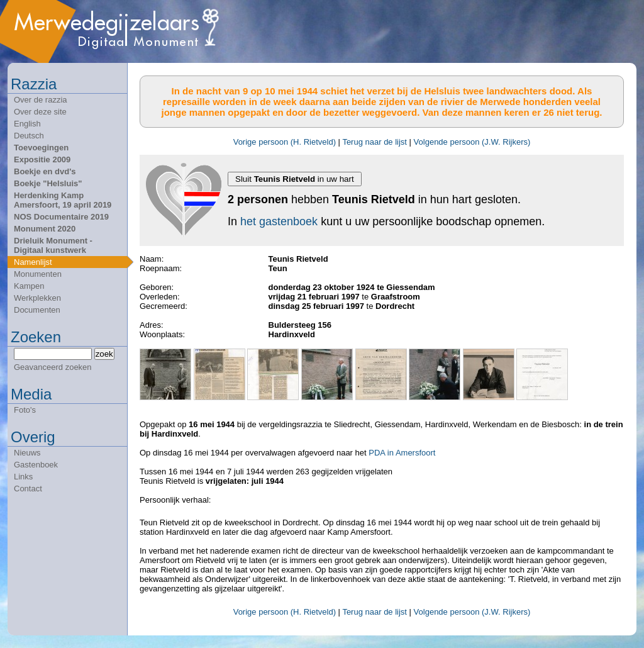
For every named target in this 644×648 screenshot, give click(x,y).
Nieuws (27, 453)
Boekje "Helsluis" (48, 183)
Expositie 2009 (42, 159)
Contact (28, 489)
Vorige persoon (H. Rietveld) (285, 142)
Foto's (25, 410)
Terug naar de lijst (375, 142)
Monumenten (38, 274)
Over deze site (40, 112)
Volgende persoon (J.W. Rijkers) (472, 142)
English (27, 124)
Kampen (29, 286)
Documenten (37, 310)
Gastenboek (36, 465)
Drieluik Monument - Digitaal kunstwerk (53, 245)
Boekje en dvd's (45, 171)
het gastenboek (279, 221)
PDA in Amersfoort (402, 453)
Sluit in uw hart (295, 179)
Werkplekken (37, 298)
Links (23, 477)
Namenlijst (33, 262)
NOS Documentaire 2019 (61, 217)
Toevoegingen (41, 148)
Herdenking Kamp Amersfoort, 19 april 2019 (63, 200)
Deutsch (29, 136)
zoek (104, 354)
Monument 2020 (45, 229)
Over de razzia (41, 100)
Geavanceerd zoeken (53, 367)
